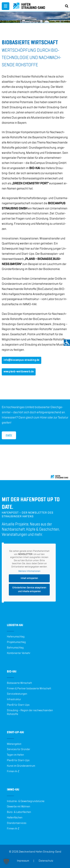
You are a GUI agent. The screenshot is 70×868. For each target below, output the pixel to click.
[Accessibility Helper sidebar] (67, 343)
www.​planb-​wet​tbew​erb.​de (19, 372)
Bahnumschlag (15, 648)
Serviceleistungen (17, 694)
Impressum (23, 861)
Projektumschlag (16, 642)
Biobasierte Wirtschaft (19, 683)
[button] (6, 862)
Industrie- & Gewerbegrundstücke (26, 801)
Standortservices (17, 823)
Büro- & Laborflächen (19, 812)
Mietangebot (14, 744)
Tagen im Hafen (15, 755)
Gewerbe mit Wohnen (19, 807)
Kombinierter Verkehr (19, 653)
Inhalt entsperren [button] (29, 578)
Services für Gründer (19, 749)
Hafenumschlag (16, 637)
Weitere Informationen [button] (29, 571)
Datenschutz (46, 861)
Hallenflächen (15, 818)
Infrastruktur (14, 699)
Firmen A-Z (13, 771)
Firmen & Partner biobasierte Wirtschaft (29, 689)
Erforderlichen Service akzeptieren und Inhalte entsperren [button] (29, 590)
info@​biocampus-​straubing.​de (22, 360)
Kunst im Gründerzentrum (21, 766)
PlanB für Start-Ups (18, 705)
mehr (9, 435)
